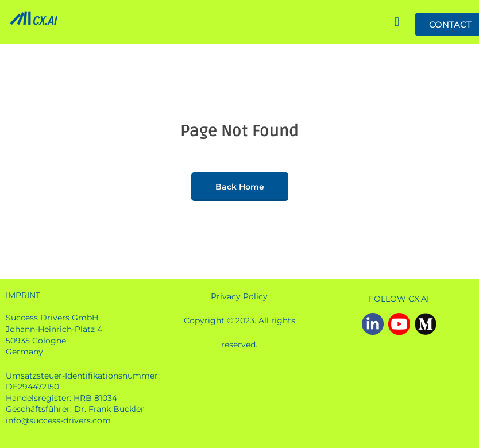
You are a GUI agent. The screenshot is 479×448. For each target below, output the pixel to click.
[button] (397, 23)
